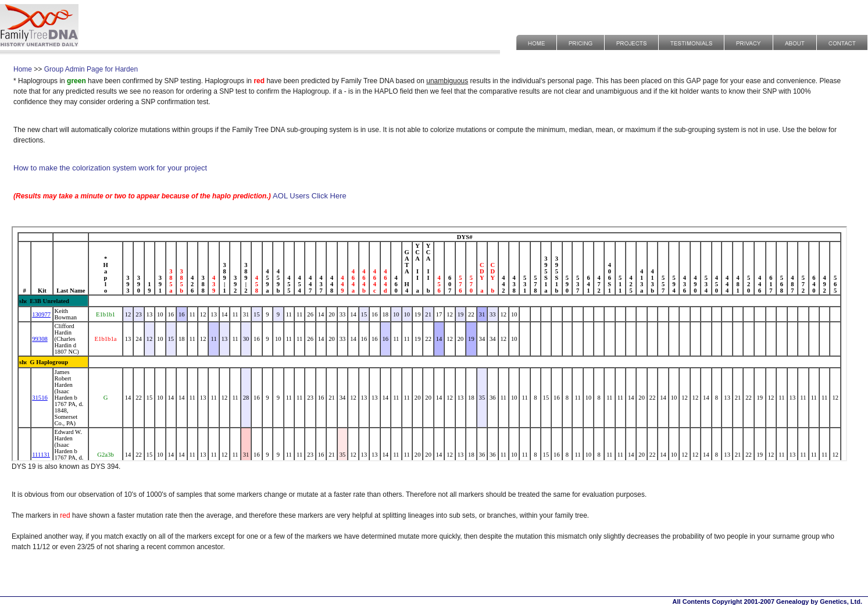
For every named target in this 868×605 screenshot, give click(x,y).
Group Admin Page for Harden (91, 69)
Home (23, 69)
